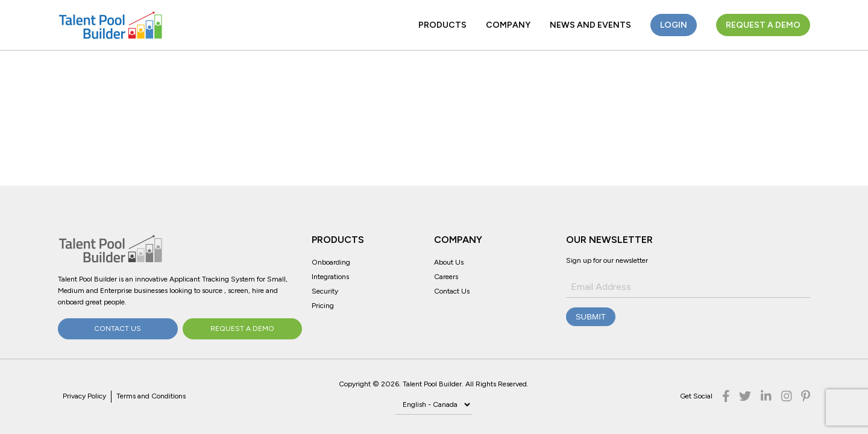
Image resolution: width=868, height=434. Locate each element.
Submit (591, 317)
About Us (449, 262)
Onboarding (331, 262)
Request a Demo (763, 25)
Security (325, 291)
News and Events (590, 25)
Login (674, 25)
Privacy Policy (84, 396)
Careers (446, 277)
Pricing (323, 306)
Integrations (330, 277)
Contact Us (118, 329)
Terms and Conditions (151, 396)
